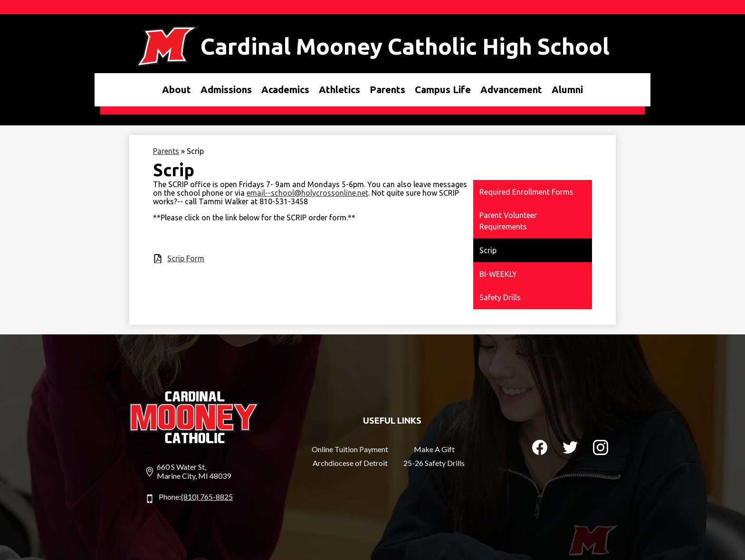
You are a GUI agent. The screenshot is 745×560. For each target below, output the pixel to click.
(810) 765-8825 (207, 497)
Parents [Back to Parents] (166, 151)
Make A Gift (434, 449)
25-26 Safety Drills (434, 463)
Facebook (540, 449)
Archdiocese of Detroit (350, 463)
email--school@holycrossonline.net (307, 193)
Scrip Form (186, 258)
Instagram (601, 449)
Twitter (570, 449)
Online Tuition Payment (350, 449)
